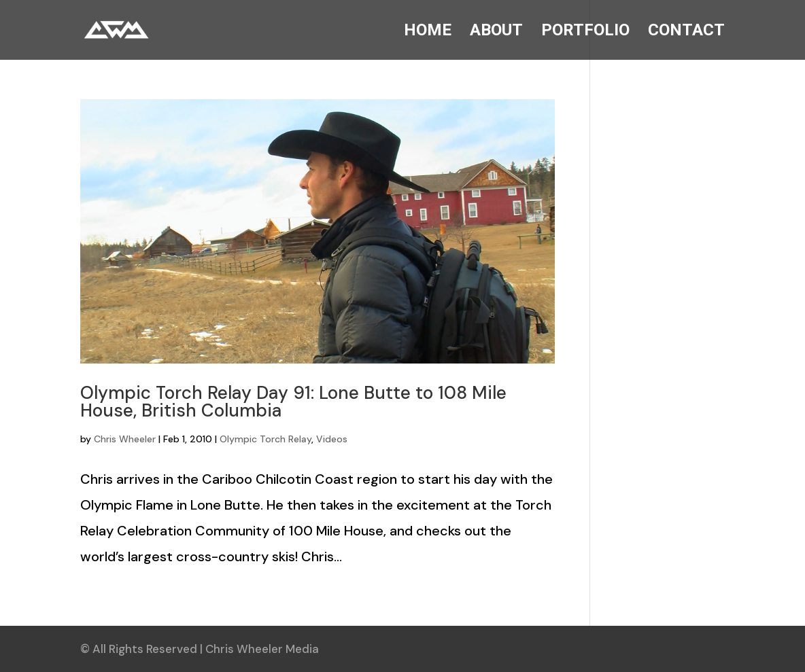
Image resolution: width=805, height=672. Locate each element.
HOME (428, 32)
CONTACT (686, 32)
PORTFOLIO (585, 32)
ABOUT (496, 32)
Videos (332, 439)
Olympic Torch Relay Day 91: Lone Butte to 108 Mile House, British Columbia (293, 402)
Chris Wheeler (125, 439)
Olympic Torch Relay (266, 439)
